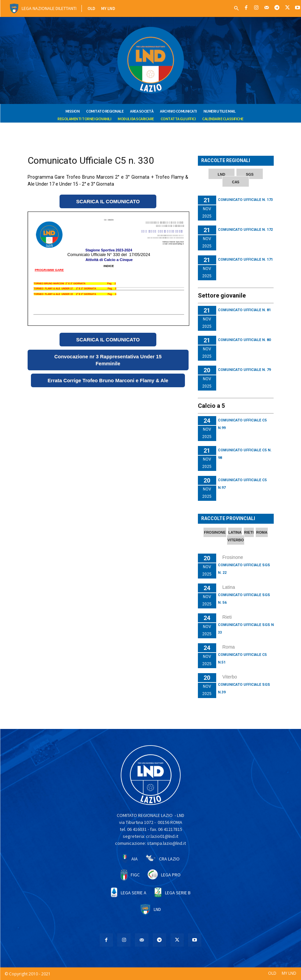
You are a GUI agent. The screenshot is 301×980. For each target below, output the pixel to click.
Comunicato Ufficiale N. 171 (245, 260)
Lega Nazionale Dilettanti (49, 8)
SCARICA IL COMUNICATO (108, 201)
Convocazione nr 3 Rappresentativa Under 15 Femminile (108, 360)
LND (222, 174)
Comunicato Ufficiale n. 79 (244, 370)
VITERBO (236, 540)
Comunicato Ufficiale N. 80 (244, 340)
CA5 (235, 182)
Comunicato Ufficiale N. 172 (245, 230)
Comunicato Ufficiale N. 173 (245, 200)
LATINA (235, 532)
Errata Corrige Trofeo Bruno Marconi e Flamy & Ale (108, 380)
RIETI (249, 532)
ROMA (262, 532)
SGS (250, 174)
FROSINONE (215, 532)
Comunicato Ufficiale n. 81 (244, 310)
